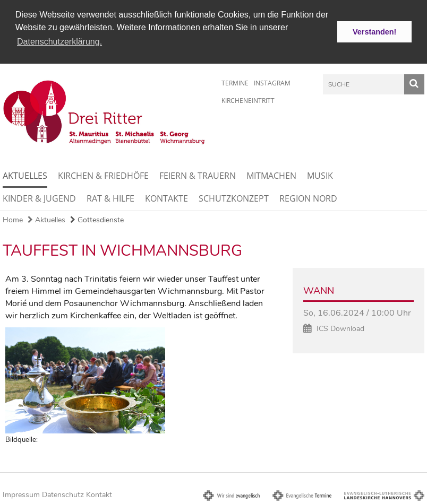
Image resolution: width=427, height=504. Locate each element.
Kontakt (99, 494)
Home (13, 219)
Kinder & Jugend (39, 198)
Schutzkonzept (234, 198)
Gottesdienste (97, 219)
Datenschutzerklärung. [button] (59, 42)
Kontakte (166, 198)
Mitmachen (271, 175)
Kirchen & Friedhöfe (103, 175)
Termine (235, 82)
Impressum (21, 494)
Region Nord (308, 198)
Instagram (272, 82)
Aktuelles (25, 175)
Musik (320, 175)
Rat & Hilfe (110, 198)
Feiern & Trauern (198, 175)
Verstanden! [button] (374, 32)
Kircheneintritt (248, 99)
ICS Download (340, 328)
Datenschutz (63, 494)
